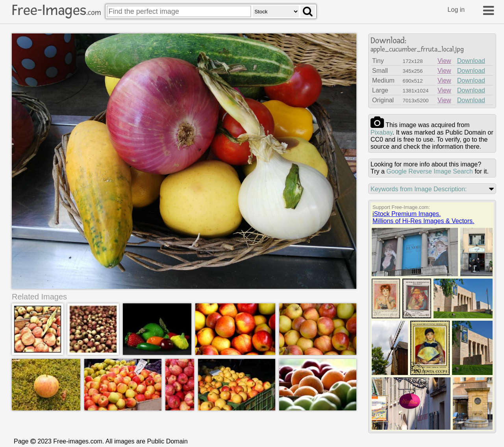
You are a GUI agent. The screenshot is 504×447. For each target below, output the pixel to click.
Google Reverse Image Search (430, 171)
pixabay (382, 132)
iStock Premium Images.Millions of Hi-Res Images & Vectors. (423, 217)
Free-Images (56, 10)
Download (471, 61)
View (444, 61)
